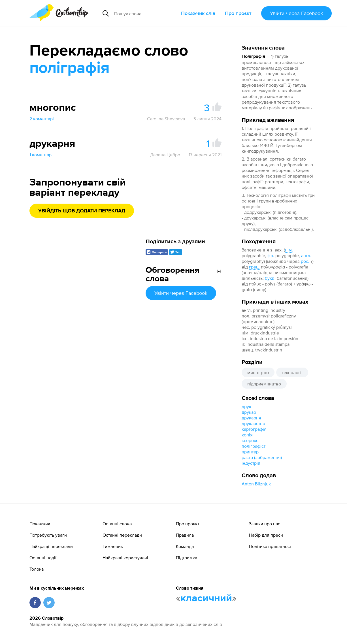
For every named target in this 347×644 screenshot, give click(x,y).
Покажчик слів (198, 13)
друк (246, 406)
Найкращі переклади (51, 546)
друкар (249, 412)
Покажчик (40, 524)
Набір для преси (266, 535)
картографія (254, 429)
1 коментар (41, 155)
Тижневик (113, 546)
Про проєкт (238, 13)
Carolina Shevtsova (166, 119)
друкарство (253, 423)
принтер (250, 452)
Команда (185, 546)
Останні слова (117, 524)
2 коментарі (42, 119)
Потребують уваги (48, 535)
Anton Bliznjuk (256, 484)
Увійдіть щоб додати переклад (82, 211)
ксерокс (250, 440)
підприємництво (264, 384)
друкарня (251, 418)
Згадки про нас (265, 524)
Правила (185, 535)
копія (247, 435)
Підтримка (187, 558)
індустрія (251, 463)
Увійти (296, 13)
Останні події (43, 558)
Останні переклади (122, 535)
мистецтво (258, 372)
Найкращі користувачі (125, 558)
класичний (206, 598)
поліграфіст (254, 446)
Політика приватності (271, 546)
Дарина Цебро (165, 155)
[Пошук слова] (145, 13)
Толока (37, 569)
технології (292, 372)
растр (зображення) (262, 457)
